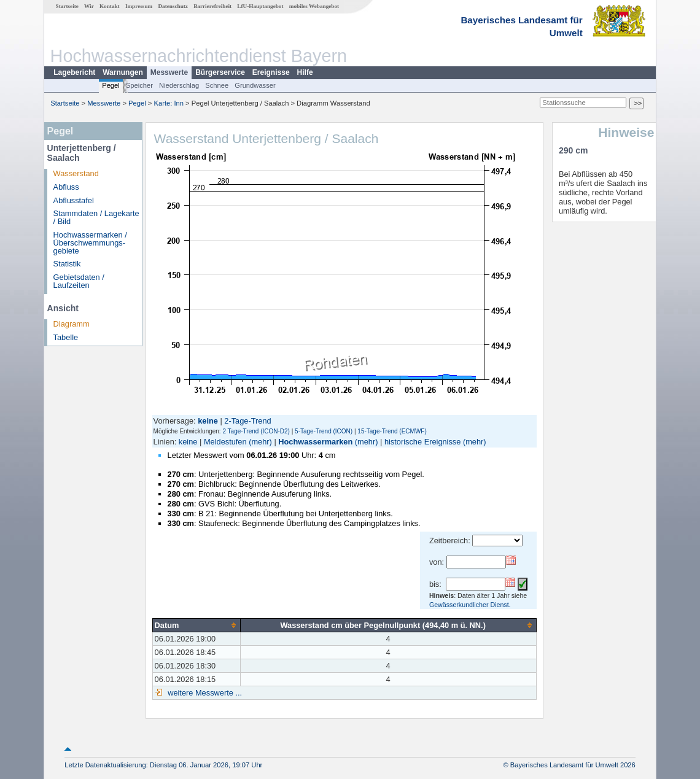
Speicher (139, 85)
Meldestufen (225, 442)
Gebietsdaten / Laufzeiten (79, 281)
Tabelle (66, 337)
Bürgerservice (220, 72)
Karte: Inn (169, 103)
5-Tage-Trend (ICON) (324, 431)
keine (188, 442)
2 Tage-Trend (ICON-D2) (256, 431)
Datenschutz (173, 6)
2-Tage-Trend (247, 421)
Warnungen (123, 72)
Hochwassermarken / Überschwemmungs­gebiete (90, 243)
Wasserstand (76, 173)
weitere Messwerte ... (204, 693)
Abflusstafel (74, 200)
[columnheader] (196, 625)
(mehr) (260, 442)
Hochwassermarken (315, 442)
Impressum (139, 6)
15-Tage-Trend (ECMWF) (392, 431)
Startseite (67, 6)
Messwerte (169, 72)
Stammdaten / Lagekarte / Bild (96, 217)
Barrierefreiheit (212, 6)
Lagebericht (74, 72)
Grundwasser (255, 85)
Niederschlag (179, 85)
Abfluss (66, 187)
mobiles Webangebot (314, 6)
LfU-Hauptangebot (260, 6)
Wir (89, 6)
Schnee (217, 85)
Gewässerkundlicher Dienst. (470, 605)
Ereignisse (271, 72)
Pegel (111, 85)
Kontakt (110, 6)
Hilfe (305, 72)
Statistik (67, 264)
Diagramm (72, 324)
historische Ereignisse (422, 442)
